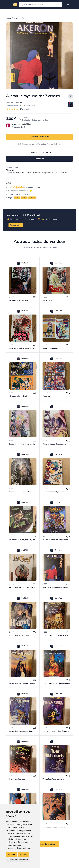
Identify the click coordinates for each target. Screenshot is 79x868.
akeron (17, 198)
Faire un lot (16, 225)
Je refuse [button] (23, 854)
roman (24, 198)
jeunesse (32, 198)
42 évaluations (26, 109)
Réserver (40, 159)
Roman (25, 18)
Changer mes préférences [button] (18, 859)
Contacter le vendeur (40, 152)
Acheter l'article (39, 137)
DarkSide (18, 103)
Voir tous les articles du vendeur (40, 844)
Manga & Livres (12, 18)
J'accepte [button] (12, 854)
